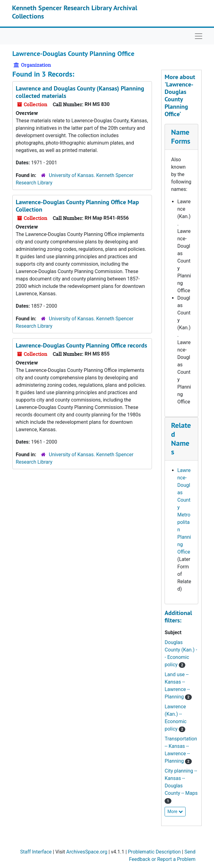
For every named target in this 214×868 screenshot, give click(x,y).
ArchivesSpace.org (87, 852)
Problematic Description (154, 852)
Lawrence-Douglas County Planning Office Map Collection (77, 206)
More (175, 811)
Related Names (181, 438)
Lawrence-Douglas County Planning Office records (81, 345)
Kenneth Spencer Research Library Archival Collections (75, 12)
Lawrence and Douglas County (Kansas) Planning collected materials (80, 92)
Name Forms (181, 137)
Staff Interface (36, 852)
